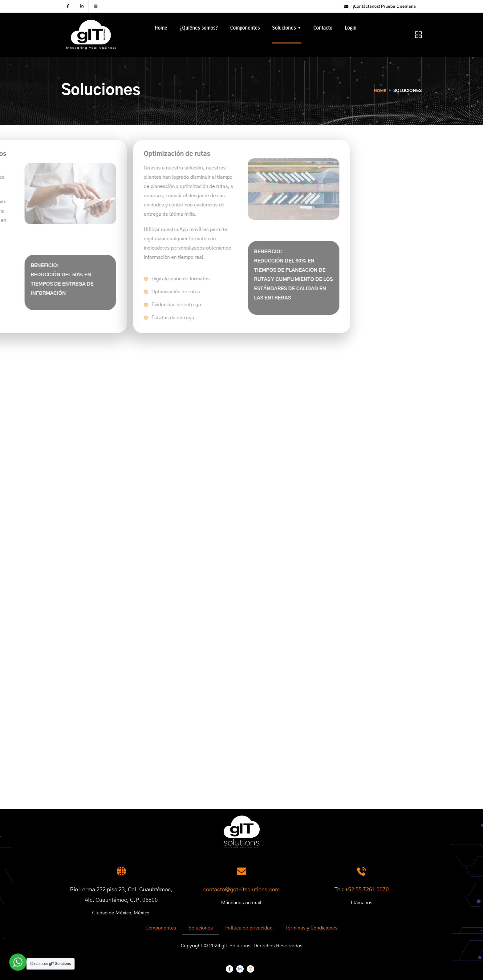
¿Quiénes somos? (199, 28)
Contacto (323, 28)
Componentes (245, 28)
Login (351, 28)
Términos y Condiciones (311, 928)
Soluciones (284, 28)
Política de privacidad (249, 928)
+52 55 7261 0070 (367, 890)
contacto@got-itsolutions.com (241, 890)
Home (161, 28)
